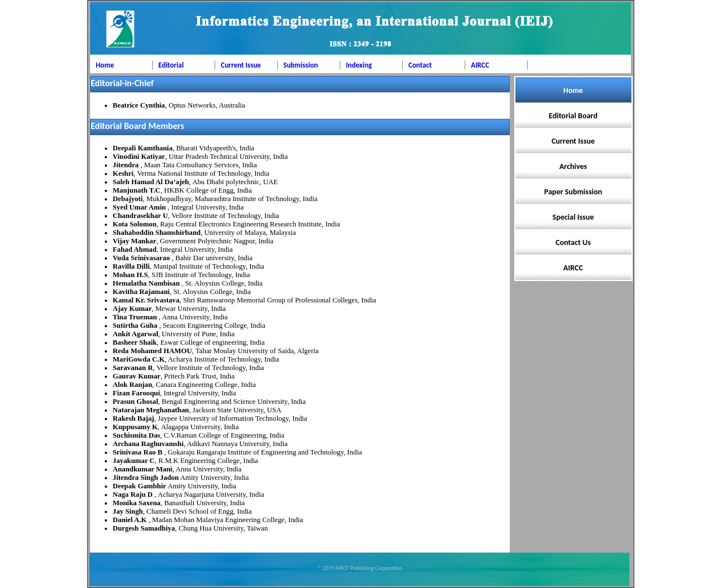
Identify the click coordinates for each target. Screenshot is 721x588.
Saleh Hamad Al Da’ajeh (151, 182)
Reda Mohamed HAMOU (152, 351)
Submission (301, 65)
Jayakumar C (134, 461)
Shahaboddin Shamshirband (157, 233)
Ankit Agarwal (135, 334)
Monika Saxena (137, 503)
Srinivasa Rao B (138, 452)
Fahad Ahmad (135, 250)
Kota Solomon (135, 224)
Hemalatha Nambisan (147, 283)
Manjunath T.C (137, 190)
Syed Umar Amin (140, 207)
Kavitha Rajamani (141, 292)
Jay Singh (128, 511)
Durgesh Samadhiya (144, 528)
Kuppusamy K (135, 427)
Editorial (171, 65)
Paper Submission (573, 192)
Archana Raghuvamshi (148, 444)
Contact (420, 65)
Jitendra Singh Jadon (146, 478)
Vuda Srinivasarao (142, 258)
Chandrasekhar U (140, 216)
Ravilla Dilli (131, 266)
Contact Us (573, 242)
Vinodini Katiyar (139, 157)
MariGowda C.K (139, 359)
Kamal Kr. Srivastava (146, 300)
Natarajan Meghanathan (151, 410)
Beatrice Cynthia (139, 105)
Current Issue (241, 65)
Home (105, 65)
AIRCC (480, 65)
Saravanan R (133, 368)
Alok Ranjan (132, 385)
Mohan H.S (130, 275)
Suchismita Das (136, 435)
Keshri (123, 173)
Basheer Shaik (135, 342)
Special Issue (573, 217)
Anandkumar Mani (143, 469)
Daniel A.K (131, 520)
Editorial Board (573, 116)
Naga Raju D (133, 495)
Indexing (359, 65)
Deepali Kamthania (143, 148)
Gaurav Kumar (137, 376)
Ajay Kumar (132, 309)
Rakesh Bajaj (133, 418)
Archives (573, 166)
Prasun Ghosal (135, 402)
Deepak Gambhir (139, 486)
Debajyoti (128, 199)
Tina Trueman (136, 317)
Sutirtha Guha (136, 326)
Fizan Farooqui (136, 393)
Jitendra (126, 165)
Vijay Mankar (134, 241)
